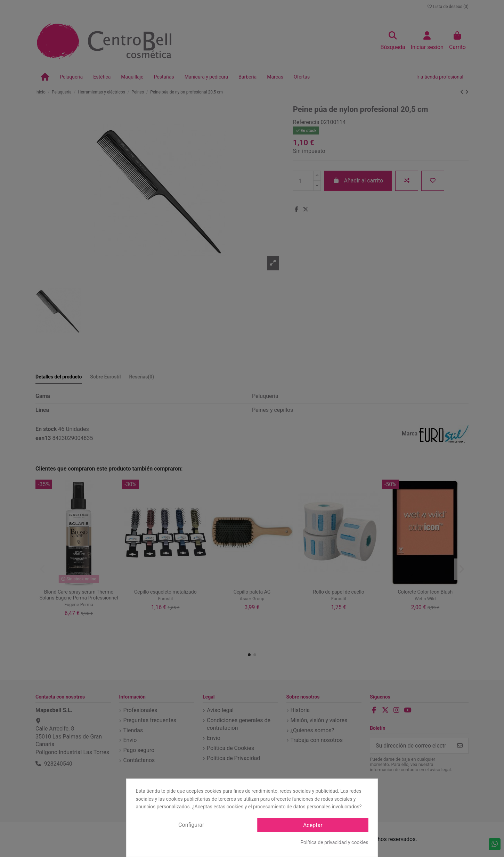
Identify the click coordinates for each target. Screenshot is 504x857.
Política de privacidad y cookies (334, 842)
